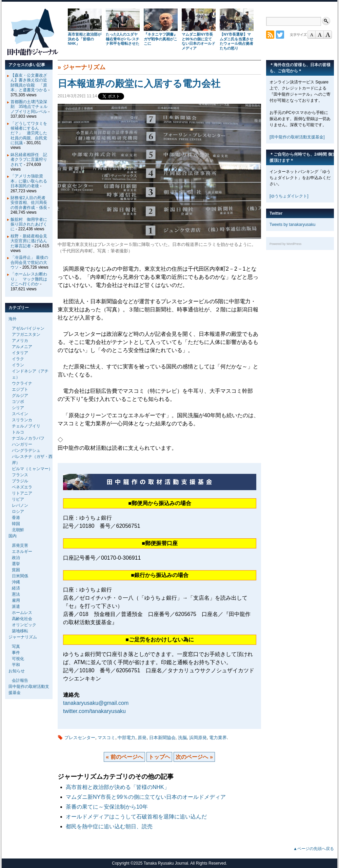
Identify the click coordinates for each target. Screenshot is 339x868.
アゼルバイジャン (28, 328)
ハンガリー (22, 444)
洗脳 (182, 738)
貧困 (16, 570)
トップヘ (159, 757)
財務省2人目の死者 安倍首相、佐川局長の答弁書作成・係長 (30, 203)
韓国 (16, 524)
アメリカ (20, 341)
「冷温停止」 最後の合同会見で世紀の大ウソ (29, 262)
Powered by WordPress (285, 244)
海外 (13, 319)
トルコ (18, 432)
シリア (18, 408)
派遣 (16, 606)
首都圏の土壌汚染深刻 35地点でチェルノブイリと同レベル (29, 107)
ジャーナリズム (84, 67)
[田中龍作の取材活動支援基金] (297, 137)
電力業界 (218, 738)
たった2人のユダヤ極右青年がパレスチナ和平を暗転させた (123, 39)
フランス (20, 475)
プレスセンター (80, 738)
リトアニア (22, 493)
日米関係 (20, 576)
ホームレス (22, 613)
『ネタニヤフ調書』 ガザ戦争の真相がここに (161, 39)
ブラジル (20, 481)
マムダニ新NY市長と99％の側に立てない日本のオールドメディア (198, 41)
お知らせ (17, 671)
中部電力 (126, 738)
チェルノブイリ (26, 426)
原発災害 (20, 545)
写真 (16, 647)
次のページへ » (194, 757)
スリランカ (22, 420)
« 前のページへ (124, 757)
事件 (16, 653)
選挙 (16, 564)
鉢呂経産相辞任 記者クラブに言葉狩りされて (29, 160)
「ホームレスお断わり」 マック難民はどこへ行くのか (29, 279)
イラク (18, 359)
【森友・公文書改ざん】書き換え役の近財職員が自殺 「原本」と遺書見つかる (29, 83)
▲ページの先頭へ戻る (314, 849)
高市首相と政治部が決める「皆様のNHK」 (85, 39)
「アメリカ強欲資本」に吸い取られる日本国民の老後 (29, 181)
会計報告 (20, 680)
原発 (142, 738)
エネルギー (22, 552)
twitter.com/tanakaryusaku (94, 711)
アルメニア (22, 347)
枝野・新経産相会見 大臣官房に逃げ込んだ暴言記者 (31, 241)
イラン (18, 365)
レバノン (20, 505)
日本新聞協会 (162, 738)
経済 (16, 588)
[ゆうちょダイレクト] (289, 196)
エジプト (20, 389)
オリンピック (24, 625)
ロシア (18, 512)
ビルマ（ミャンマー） (32, 469)
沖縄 (16, 582)
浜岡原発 (198, 738)
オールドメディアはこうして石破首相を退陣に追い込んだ (136, 817)
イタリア (20, 353)
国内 (13, 536)
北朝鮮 (18, 530)
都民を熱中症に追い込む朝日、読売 (109, 826)
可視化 (18, 659)
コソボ (18, 402)
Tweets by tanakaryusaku (292, 225)
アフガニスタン (26, 334)
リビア (18, 499)
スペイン (20, 414)
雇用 (16, 600)
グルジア (20, 396)
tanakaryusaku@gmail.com (96, 703)
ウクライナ (22, 383)
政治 (16, 558)
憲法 (16, 594)
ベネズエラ (22, 487)
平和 (16, 665)
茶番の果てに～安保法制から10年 (107, 807)
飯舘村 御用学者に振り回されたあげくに (29, 224)
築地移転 (20, 631)
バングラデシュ (26, 450)
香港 (16, 518)
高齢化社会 (22, 619)
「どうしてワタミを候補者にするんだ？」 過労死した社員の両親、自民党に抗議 (29, 133)
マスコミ (106, 738)
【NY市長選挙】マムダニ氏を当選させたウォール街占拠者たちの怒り (236, 41)
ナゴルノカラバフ (28, 438)
